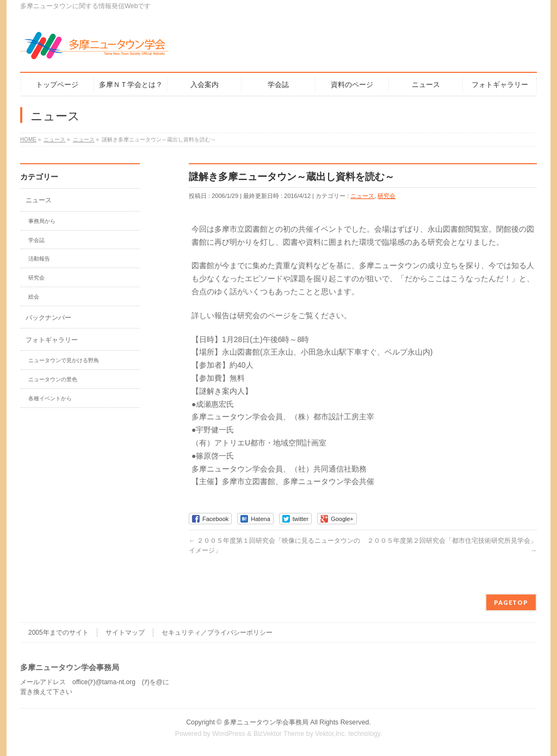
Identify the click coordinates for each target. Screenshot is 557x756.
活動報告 (39, 259)
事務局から (42, 221)
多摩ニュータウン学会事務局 (266, 722)
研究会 (386, 196)
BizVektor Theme (279, 734)
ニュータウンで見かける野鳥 (64, 360)
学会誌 (36, 240)
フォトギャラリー (52, 340)
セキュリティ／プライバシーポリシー (217, 633)
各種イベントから (50, 398)
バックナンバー (48, 318)
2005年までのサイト (58, 633)
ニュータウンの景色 (53, 379)
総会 (34, 297)
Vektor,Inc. (331, 734)
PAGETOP (511, 602)
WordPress (229, 734)
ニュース (362, 196)
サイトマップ (125, 633)
